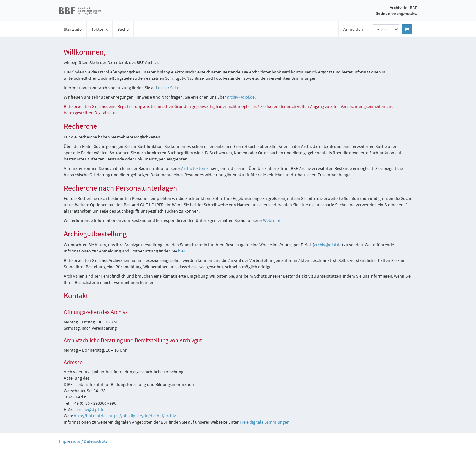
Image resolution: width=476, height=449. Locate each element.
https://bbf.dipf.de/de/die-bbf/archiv (142, 416)
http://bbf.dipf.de (90, 416)
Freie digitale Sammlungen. (265, 422)
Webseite (272, 220)
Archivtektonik (195, 168)
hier (181, 251)
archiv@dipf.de (241, 97)
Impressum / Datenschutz (83, 441)
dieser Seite (169, 88)
